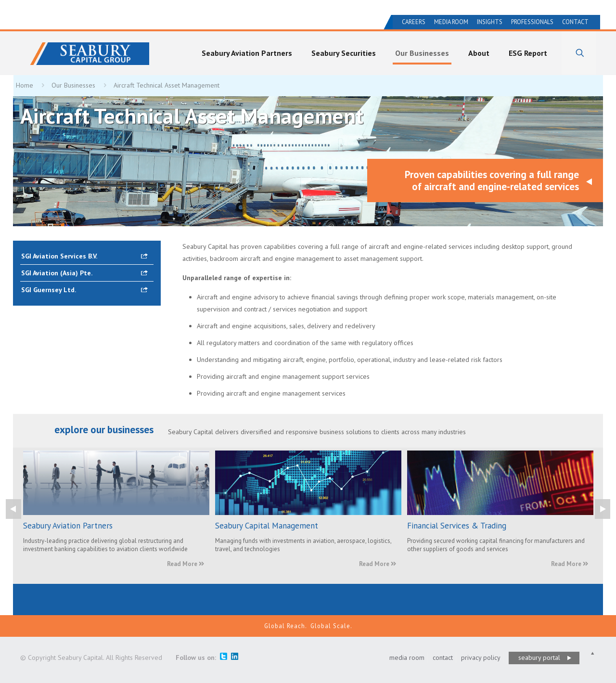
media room (407, 657)
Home (25, 85)
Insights (490, 22)
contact (443, 657)
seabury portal (539, 657)
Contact (575, 22)
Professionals (532, 22)
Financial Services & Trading (457, 526)
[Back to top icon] (592, 653)
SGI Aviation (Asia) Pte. (57, 273)
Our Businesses (73, 85)
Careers (414, 22)
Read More (186, 564)
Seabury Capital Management (267, 526)
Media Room (451, 22)
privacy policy (481, 657)
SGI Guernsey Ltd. (49, 290)
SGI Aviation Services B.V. (59, 256)
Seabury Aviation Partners (68, 526)
